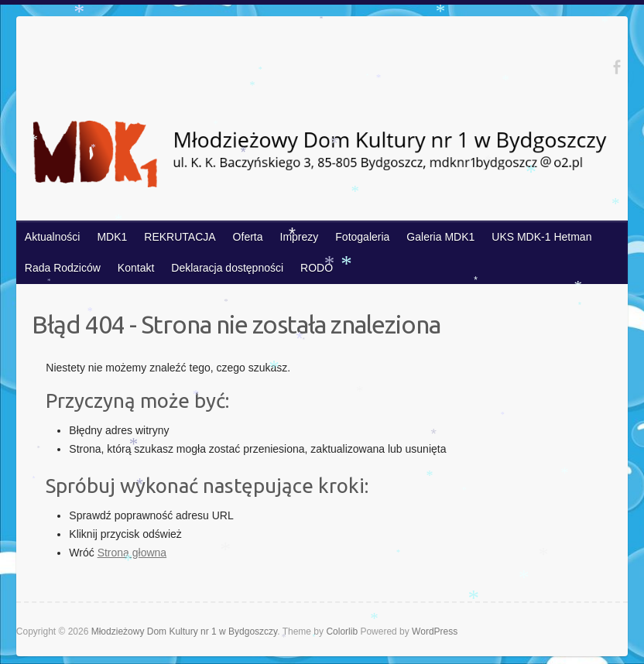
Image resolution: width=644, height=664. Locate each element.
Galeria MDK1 (440, 237)
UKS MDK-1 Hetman (541, 237)
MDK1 (112, 237)
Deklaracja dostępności (227, 268)
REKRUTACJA (180, 237)
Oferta (248, 237)
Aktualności (53, 237)
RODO (317, 268)
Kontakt (136, 268)
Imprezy (300, 237)
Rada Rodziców (63, 268)
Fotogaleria (362, 237)
